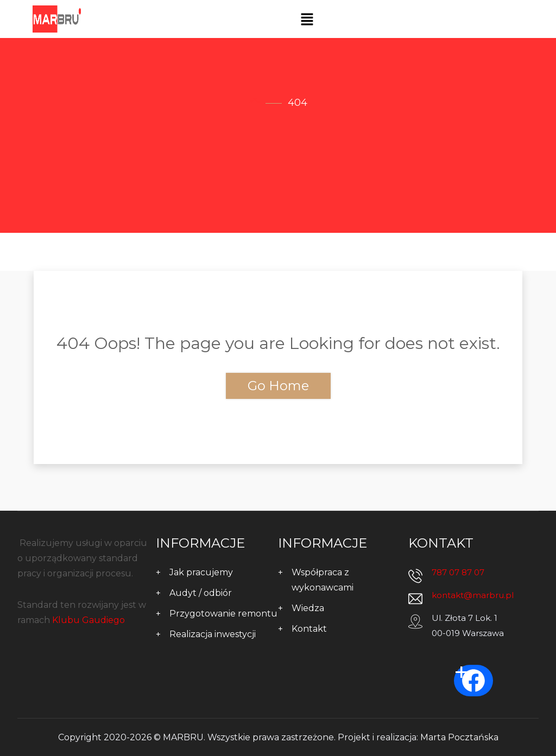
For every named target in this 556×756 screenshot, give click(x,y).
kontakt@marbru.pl (473, 595)
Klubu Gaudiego (89, 620)
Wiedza (308, 608)
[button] (307, 19)
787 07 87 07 (458, 572)
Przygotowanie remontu (223, 614)
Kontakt (309, 629)
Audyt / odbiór (201, 593)
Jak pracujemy (201, 572)
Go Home (278, 386)
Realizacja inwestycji (213, 634)
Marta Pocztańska (459, 737)
